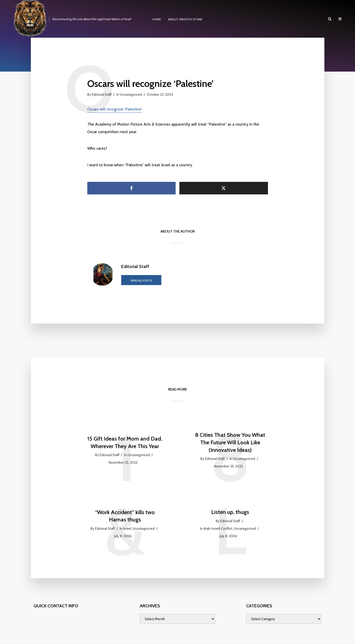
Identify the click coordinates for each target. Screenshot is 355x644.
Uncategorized (131, 94)
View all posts (141, 281)
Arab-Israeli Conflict (218, 528)
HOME (157, 19)
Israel (127, 528)
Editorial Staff (102, 94)
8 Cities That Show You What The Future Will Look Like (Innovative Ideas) (230, 442)
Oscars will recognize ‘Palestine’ (115, 109)
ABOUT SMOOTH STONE (185, 19)
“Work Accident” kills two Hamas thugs (125, 516)
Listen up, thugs (230, 512)
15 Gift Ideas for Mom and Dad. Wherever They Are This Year (125, 442)
